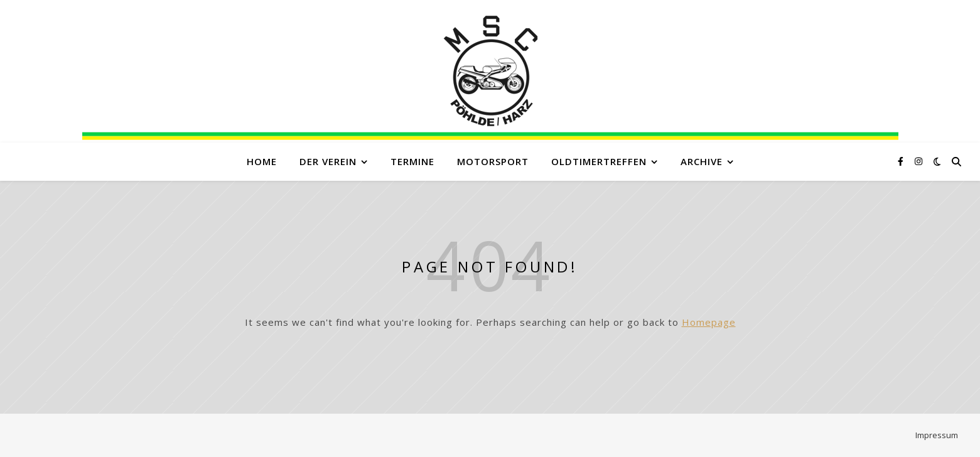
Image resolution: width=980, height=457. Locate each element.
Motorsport (493, 161)
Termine (412, 161)
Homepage (709, 322)
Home (262, 161)
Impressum (937, 435)
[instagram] (918, 161)
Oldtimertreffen (599, 161)
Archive (702, 161)
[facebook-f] (902, 161)
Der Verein (328, 161)
